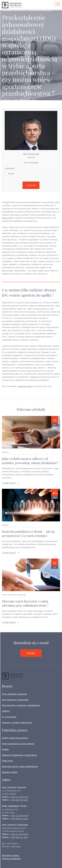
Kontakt (31, 653)
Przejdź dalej (31, 185)
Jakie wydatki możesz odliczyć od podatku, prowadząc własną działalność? (30, 461)
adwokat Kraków (25, 386)
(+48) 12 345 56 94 (19, 797)
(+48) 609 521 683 (19, 800)
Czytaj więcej (9, 483)
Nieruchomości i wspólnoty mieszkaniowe (21, 705)
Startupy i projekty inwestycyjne (17, 723)
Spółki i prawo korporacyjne (15, 738)
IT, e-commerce (9, 717)
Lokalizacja (10, 168)
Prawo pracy (7, 761)
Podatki (5, 749)
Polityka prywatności (11, 859)
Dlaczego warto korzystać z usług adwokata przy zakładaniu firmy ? (25, 603)
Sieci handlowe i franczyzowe (15, 700)
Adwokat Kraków (10, 772)
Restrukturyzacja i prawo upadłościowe (20, 766)
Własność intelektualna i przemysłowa (19, 755)
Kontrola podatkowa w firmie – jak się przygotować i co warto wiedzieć (28, 534)
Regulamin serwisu (11, 855)
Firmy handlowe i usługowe (14, 694)
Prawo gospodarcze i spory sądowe (18, 744)
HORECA (6, 711)
